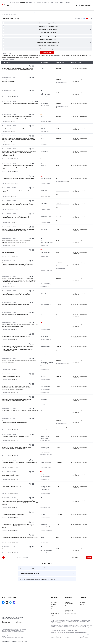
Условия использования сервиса (71, 637)
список (87, 637)
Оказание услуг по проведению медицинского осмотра (16, 336)
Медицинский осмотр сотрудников (11, 376)
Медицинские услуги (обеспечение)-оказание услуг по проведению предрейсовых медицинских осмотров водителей (19, 421)
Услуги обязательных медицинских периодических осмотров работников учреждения (18, 80)
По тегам (53, 607)
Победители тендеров (71, 614)
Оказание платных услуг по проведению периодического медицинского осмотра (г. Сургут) (17, 475)
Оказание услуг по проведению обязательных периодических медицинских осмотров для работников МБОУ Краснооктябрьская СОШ (19, 167)
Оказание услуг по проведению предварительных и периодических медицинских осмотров (19, 361)
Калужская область (45, 246)
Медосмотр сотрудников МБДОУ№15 (12, 486)
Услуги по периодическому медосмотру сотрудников (16, 305)
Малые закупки (55, 613)
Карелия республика (45, 196)
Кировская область (45, 97)
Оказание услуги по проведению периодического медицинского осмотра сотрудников (18, 179)
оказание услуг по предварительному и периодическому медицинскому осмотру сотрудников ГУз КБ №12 (16, 400)
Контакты (68, 3)
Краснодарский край (45, 492)
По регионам (54, 604)
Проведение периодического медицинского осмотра (16, 437)
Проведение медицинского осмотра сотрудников (15, 128)
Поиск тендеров (14, 3)
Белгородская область (46, 380)
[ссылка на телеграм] (10, 602)
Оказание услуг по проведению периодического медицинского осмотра (18, 191)
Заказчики (54, 611)
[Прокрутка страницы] (88, 633)
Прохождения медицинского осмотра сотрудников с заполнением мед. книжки (20, 538)
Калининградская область (47, 531)
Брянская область (45, 172)
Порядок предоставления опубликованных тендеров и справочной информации (68, 633)
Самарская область (45, 256)
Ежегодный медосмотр (8, 252)
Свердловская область (46, 308)
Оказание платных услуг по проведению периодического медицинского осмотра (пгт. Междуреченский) (17, 448)
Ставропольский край (45, 298)
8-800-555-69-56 (9, 598)
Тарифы (61, 3)
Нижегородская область (46, 340)
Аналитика (29, 3)
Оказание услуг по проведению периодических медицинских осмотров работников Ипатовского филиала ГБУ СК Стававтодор (20, 294)
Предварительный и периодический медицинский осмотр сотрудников (20, 411)
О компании (83, 600)
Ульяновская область (45, 414)
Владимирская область (46, 121)
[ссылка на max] (14, 602)
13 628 (19, 557)
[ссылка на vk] (3, 602)
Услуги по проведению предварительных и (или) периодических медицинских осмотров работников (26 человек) (18, 230)
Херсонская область (45, 159)
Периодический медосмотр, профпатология (13, 514)
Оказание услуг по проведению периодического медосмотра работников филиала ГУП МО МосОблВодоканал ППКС (18, 217)
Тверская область (45, 86)
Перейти (89, 557)
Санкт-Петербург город (46, 354)
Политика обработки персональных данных (56, 637)
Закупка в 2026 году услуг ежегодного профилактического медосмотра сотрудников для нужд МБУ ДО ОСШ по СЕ (20, 325)
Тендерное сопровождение (42, 3)
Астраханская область (46, 234)
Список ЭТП (54, 616)
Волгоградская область (46, 404)
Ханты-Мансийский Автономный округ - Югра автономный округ (46, 271)
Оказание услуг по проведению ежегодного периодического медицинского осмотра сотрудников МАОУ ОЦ (17, 117)
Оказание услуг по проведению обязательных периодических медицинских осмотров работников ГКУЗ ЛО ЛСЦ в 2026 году (18, 69)
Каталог (23, 3)
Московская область (45, 183)
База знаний (54, 3)
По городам (54, 609)
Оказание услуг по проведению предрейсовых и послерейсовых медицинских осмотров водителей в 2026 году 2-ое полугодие (18, 204)
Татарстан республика (46, 467)
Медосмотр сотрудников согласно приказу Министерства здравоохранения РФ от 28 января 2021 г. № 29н (17, 241)
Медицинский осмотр (8, 549)
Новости (82, 604)
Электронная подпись (71, 606)
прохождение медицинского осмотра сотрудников (15, 315)
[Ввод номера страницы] (82, 558)
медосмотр (5, 93)
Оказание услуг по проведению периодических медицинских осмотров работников (20, 104)
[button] (76, 5)
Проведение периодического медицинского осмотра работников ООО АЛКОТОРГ (20, 463)
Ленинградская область (46, 73)
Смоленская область (45, 318)
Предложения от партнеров (69, 611)
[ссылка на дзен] (7, 602)
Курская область (44, 144)
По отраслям (54, 602)
